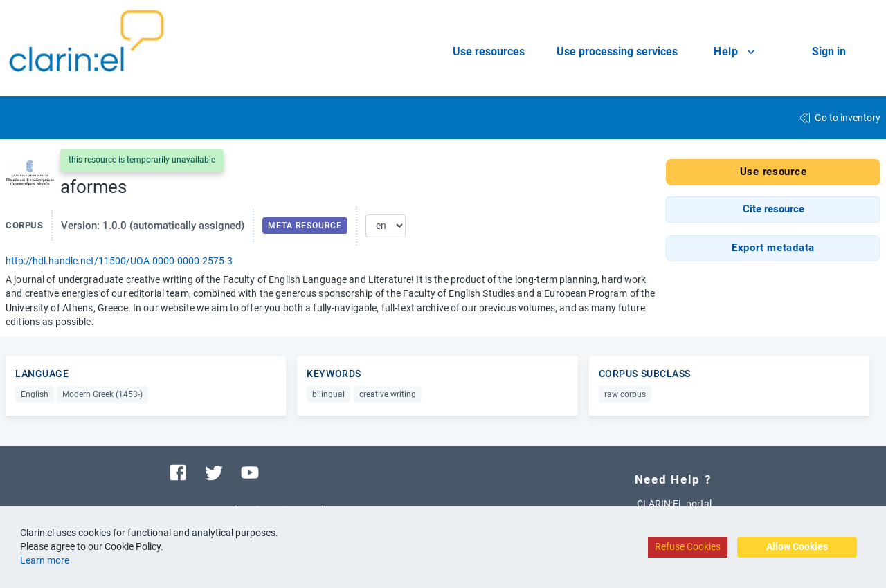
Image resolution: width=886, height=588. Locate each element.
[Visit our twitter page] (214, 472)
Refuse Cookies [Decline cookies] (688, 546)
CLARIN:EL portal (674, 504)
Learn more (45, 560)
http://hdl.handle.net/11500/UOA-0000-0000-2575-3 (119, 261)
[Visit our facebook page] (178, 472)
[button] (773, 210)
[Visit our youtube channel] (250, 472)
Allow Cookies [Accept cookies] (797, 546)
